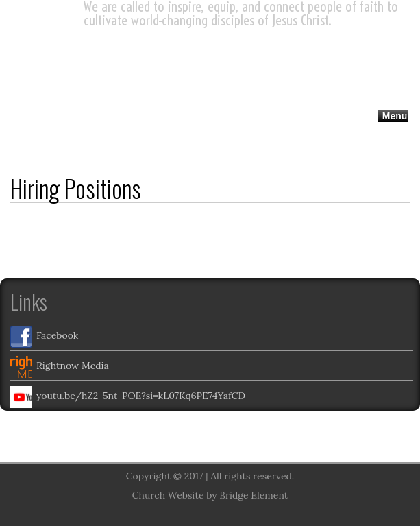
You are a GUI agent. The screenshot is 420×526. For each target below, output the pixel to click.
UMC (52, 46)
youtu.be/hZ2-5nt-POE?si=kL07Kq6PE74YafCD (128, 397)
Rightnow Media (60, 367)
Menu (395, 116)
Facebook (44, 337)
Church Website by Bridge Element (210, 495)
